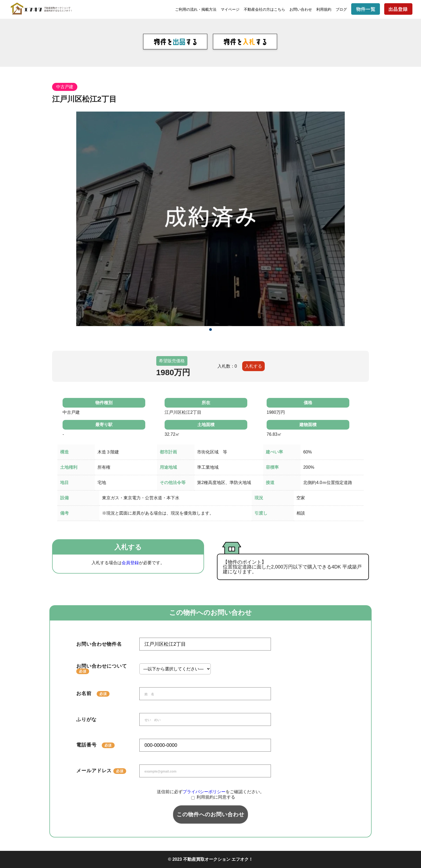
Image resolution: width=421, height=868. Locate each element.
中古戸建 (65, 87)
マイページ (230, 9)
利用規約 (324, 9)
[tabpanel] (210, 219)
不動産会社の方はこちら (264, 9)
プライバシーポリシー (204, 792)
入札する (253, 366)
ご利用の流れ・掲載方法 (196, 9)
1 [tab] (210, 330)
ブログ (341, 9)
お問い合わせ (301, 9)
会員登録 (130, 563)
